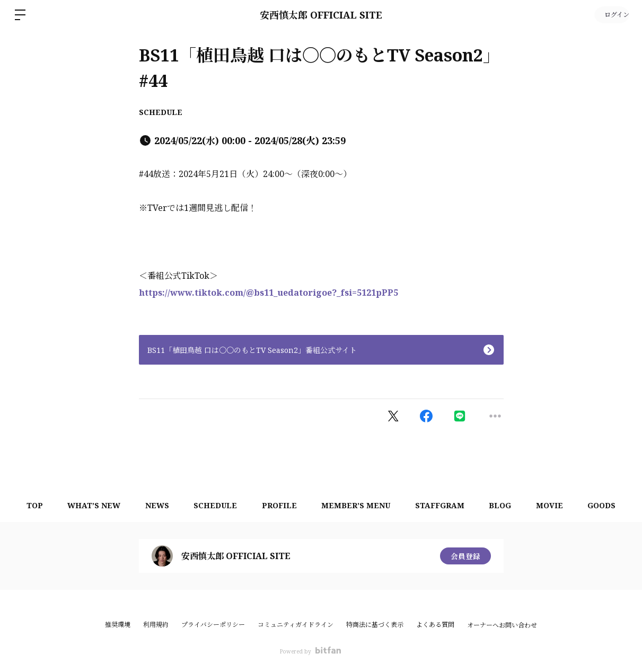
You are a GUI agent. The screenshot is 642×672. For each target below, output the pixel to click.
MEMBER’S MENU (357, 505)
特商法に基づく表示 (375, 625)
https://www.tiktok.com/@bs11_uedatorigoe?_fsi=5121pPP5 (269, 293)
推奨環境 (118, 625)
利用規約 (156, 625)
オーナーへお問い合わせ (502, 625)
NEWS (152, 505)
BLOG (505, 505)
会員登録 (465, 556)
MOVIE (556, 505)
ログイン (610, 15)
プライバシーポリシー (213, 625)
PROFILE (278, 505)
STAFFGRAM (442, 505)
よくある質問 (435, 625)
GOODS (610, 505)
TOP (26, 505)
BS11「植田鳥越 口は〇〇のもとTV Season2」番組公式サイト (252, 350)
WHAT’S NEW (87, 505)
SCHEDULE (161, 112)
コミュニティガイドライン (296, 625)
